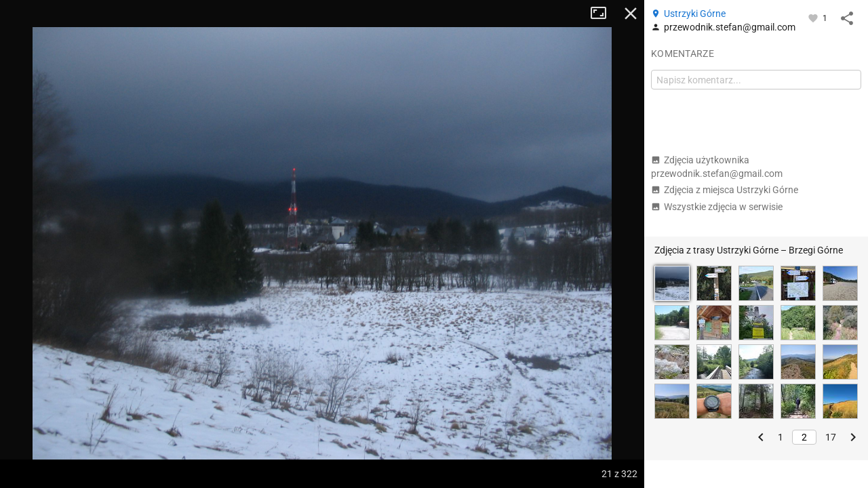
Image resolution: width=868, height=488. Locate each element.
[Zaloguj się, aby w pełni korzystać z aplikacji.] (814, 18)
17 (831, 437)
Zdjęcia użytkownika (717, 167)
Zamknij (631, 14)
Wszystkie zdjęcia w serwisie (717, 207)
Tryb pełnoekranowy (604, 14)
